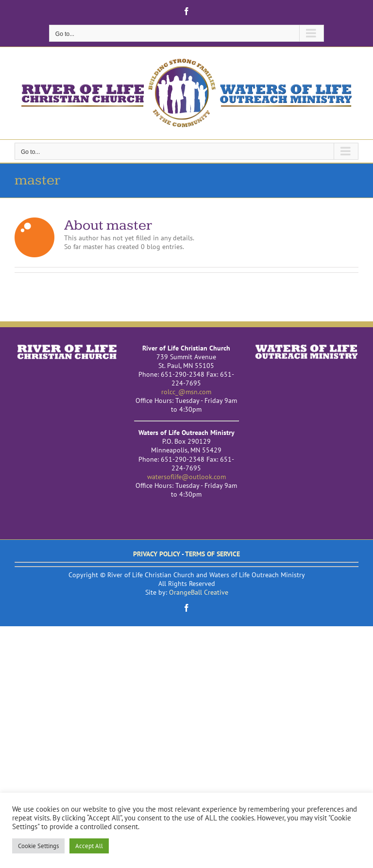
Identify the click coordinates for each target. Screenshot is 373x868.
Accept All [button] (89, 846)
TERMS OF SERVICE (212, 554)
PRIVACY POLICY (157, 554)
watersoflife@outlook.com (186, 477)
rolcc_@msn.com (186, 392)
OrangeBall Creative (199, 592)
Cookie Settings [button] (38, 846)
